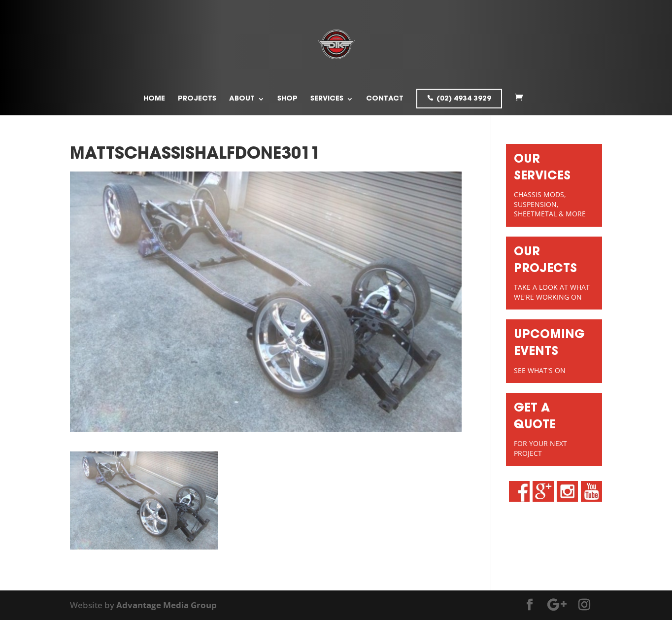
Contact (385, 99)
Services (327, 99)
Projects (197, 99)
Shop (287, 99)
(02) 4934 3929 (464, 99)
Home (154, 99)
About (242, 99)
